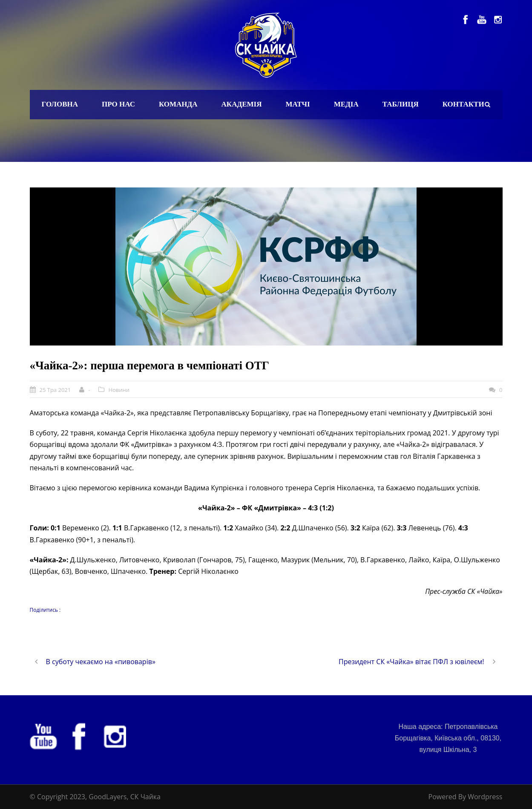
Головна (60, 104)
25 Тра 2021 (55, 390)
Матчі (298, 104)
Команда (178, 104)
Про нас (118, 104)
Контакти (463, 104)
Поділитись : (45, 610)
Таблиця (401, 104)
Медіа (346, 104)
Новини (119, 390)
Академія (242, 104)
